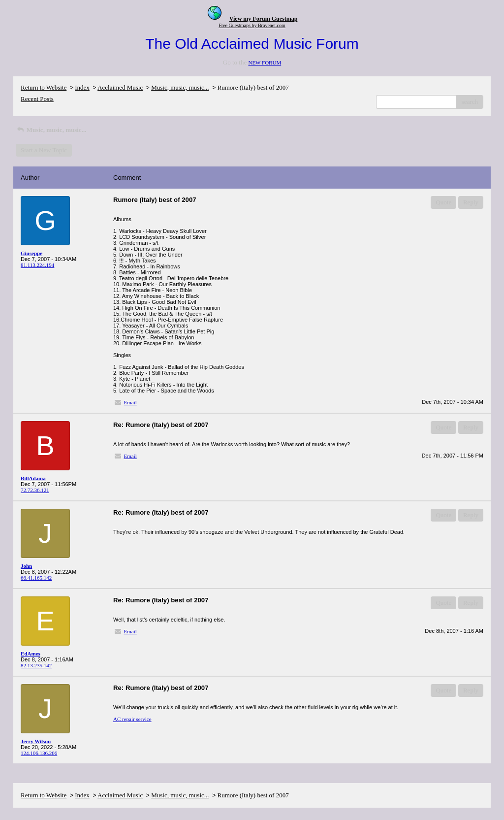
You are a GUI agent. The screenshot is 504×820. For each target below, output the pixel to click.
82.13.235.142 (36, 665)
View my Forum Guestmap (264, 19)
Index (82, 87)
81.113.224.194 (37, 265)
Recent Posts (37, 99)
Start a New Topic (44, 150)
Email (130, 402)
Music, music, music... (180, 87)
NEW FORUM (265, 63)
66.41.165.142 (36, 578)
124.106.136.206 (39, 753)
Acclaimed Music (120, 87)
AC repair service (132, 719)
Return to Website (44, 87)
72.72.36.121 (35, 490)
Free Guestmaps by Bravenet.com (252, 25)
